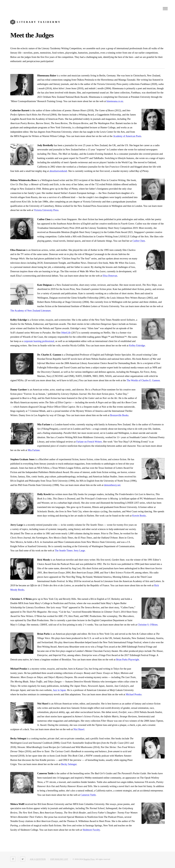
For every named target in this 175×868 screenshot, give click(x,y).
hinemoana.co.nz (115, 101)
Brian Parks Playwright (128, 659)
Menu (165, 9)
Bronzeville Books (119, 415)
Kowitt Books (139, 516)
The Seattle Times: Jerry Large (70, 550)
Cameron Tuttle (88, 795)
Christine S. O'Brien (148, 625)
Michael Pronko (134, 694)
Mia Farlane (34, 450)
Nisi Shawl (79, 729)
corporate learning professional (39, 341)
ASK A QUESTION (38, 859)
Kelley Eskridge (137, 345)
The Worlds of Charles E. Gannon (143, 380)
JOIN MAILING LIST (59, 859)
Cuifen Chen (139, 241)
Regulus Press (89, 859)
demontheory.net (112, 485)
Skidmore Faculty (91, 830)
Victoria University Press (46, 210)
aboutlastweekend (58, 171)
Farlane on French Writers (89, 442)
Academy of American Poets (127, 136)
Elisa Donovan (110, 276)
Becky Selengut (69, 764)
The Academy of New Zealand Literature (30, 311)
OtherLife (66, 333)
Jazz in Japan (59, 690)
